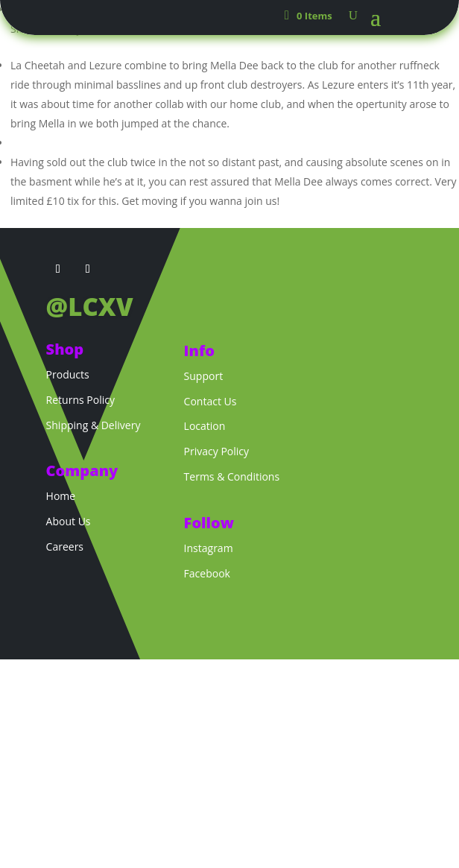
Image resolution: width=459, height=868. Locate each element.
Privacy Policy (216, 451)
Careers (65, 547)
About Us (69, 521)
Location (205, 426)
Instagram (209, 548)
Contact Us (210, 401)
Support (204, 376)
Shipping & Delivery (94, 425)
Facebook (207, 573)
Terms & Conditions (232, 476)
